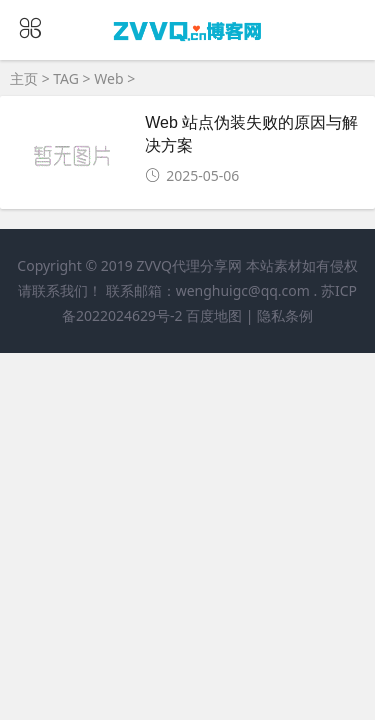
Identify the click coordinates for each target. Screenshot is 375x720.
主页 (24, 78)
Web (108, 78)
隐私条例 (285, 315)
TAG (66, 78)
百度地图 (214, 315)
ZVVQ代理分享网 (189, 265)
